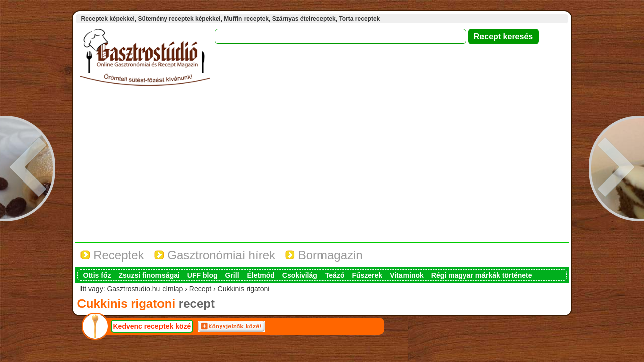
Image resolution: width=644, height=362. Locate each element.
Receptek (112, 255)
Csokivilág (300, 275)
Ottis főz (97, 275)
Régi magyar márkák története (482, 275)
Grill (232, 275)
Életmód (261, 275)
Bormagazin (324, 255)
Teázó (335, 275)
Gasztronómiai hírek (215, 255)
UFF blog (203, 275)
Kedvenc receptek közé (152, 326)
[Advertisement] (322, 166)
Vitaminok (407, 275)
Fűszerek (367, 275)
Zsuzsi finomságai (149, 275)
